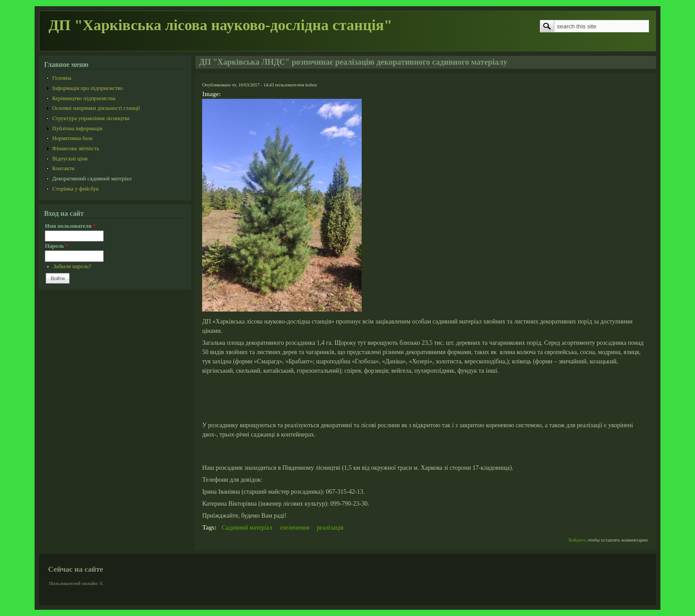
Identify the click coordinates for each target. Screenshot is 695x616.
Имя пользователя (70, 226)
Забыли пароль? (72, 266)
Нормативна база (72, 138)
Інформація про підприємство (88, 88)
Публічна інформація (77, 129)
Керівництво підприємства (84, 98)
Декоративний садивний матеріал (92, 179)
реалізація (330, 528)
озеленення (295, 528)
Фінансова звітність (76, 148)
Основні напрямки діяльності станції (96, 108)
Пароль (56, 246)
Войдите (577, 540)
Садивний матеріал (247, 528)
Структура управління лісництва (91, 118)
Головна (62, 78)
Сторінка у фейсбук (76, 189)
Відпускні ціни (70, 159)
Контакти (63, 168)
